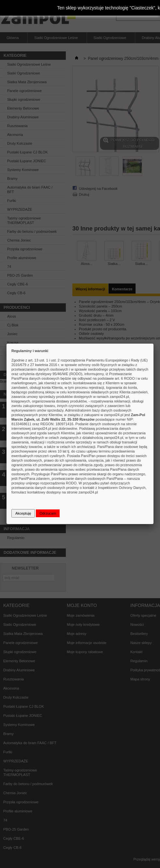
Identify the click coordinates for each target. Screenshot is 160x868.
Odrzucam (48, 513)
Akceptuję (23, 513)
